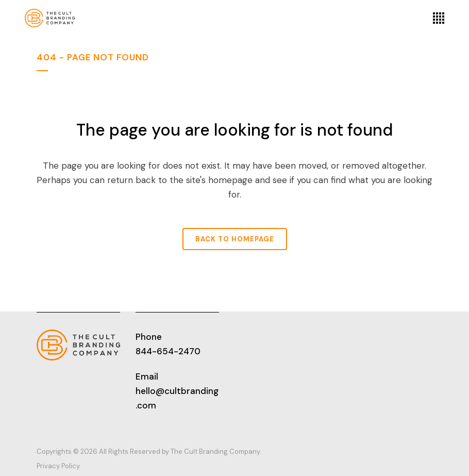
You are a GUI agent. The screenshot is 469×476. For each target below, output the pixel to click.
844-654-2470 (168, 351)
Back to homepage (235, 239)
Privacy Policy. (59, 466)
